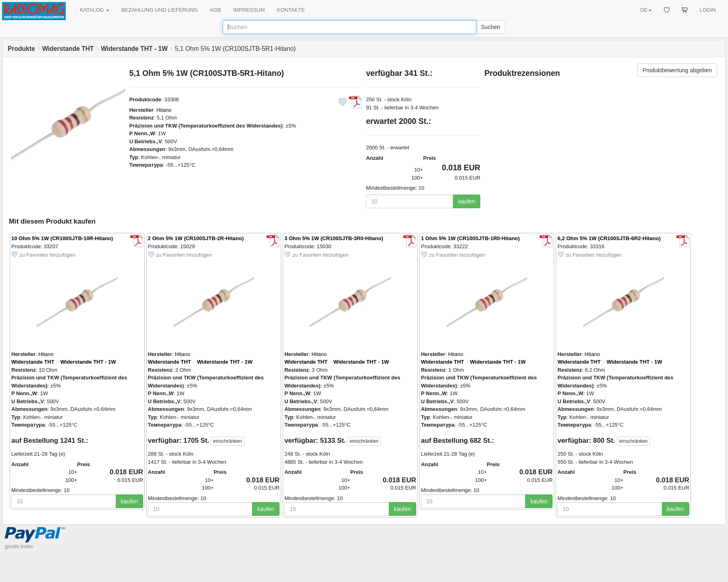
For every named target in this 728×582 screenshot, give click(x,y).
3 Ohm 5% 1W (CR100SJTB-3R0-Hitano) (334, 238)
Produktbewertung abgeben (677, 70)
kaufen (467, 201)
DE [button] (646, 10)
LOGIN (708, 10)
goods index (19, 546)
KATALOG (95, 10)
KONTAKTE (291, 10)
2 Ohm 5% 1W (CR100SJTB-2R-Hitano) (196, 238)
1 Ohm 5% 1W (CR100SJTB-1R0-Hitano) (470, 238)
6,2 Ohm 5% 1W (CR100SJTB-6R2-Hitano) (609, 238)
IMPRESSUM (249, 10)
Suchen (491, 27)
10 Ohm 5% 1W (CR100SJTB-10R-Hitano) (62, 238)
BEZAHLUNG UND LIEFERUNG (160, 10)
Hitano (164, 110)
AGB (215, 10)
